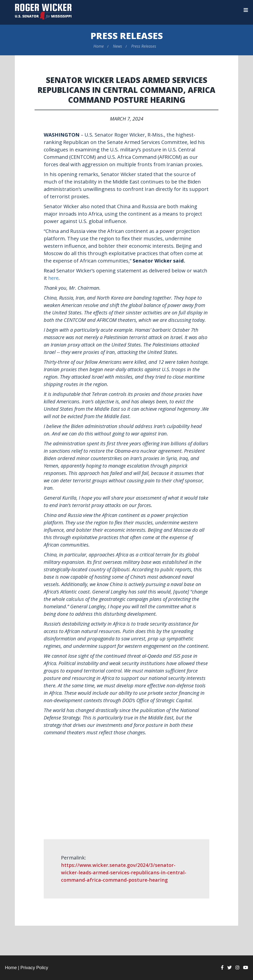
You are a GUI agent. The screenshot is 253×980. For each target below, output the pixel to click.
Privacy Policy (34, 967)
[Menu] (246, 10)
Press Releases (127, 36)
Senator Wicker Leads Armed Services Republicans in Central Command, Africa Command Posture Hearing (126, 90)
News (117, 46)
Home (99, 46)
